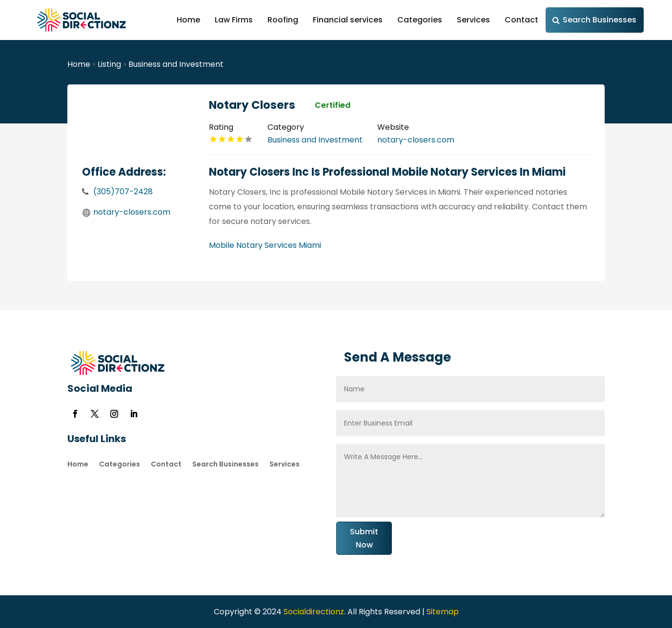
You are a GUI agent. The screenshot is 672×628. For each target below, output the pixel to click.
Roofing (283, 20)
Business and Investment (176, 64)
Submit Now (364, 538)
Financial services (348, 20)
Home (188, 20)
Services (473, 20)
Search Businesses (600, 20)
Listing (109, 64)
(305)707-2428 (123, 192)
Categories (420, 20)
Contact (521, 20)
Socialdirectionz (313, 612)
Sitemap (443, 612)
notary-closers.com (132, 212)
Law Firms (234, 20)
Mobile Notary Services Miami (265, 245)
